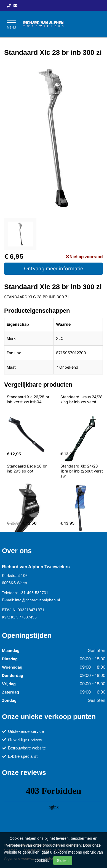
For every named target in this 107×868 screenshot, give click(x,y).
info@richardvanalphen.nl (38, 600)
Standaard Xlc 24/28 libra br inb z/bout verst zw (82, 471)
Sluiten (63, 861)
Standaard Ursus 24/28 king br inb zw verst (82, 399)
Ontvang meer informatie (54, 269)
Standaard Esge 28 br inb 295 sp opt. (27, 468)
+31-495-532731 (34, 593)
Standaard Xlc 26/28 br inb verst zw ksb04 (29, 399)
